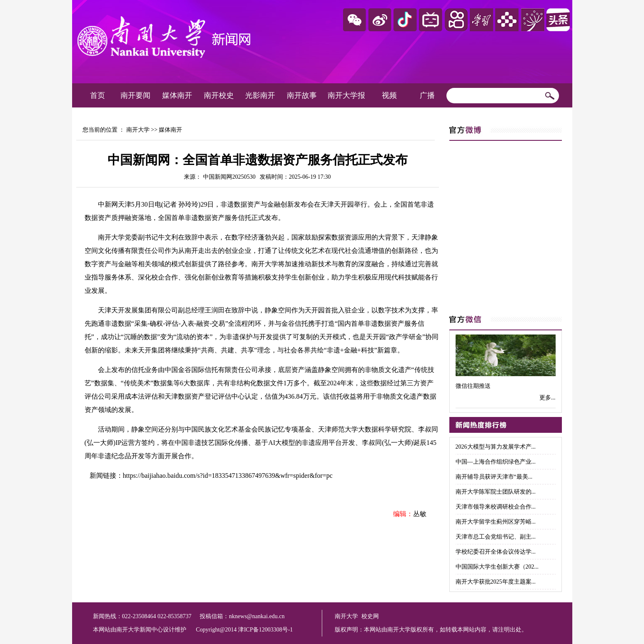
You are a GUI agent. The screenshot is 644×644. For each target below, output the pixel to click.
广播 (427, 95)
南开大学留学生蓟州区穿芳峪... (496, 522)
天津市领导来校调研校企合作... (496, 507)
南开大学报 (346, 95)
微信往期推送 (473, 386)
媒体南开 (177, 95)
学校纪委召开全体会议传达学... (496, 552)
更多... (548, 398)
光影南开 (260, 95)
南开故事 (302, 95)
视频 (389, 95)
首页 (98, 95)
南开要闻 (135, 95)
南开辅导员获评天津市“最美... (494, 477)
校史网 (370, 616)
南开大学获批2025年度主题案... (496, 582)
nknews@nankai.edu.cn (257, 616)
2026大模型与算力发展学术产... (496, 447)
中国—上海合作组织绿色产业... (496, 462)
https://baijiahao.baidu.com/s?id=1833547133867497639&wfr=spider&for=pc (228, 476)
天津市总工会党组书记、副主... (496, 537)
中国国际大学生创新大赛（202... (497, 567)
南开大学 (138, 130)
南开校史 (219, 95)
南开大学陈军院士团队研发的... (496, 492)
